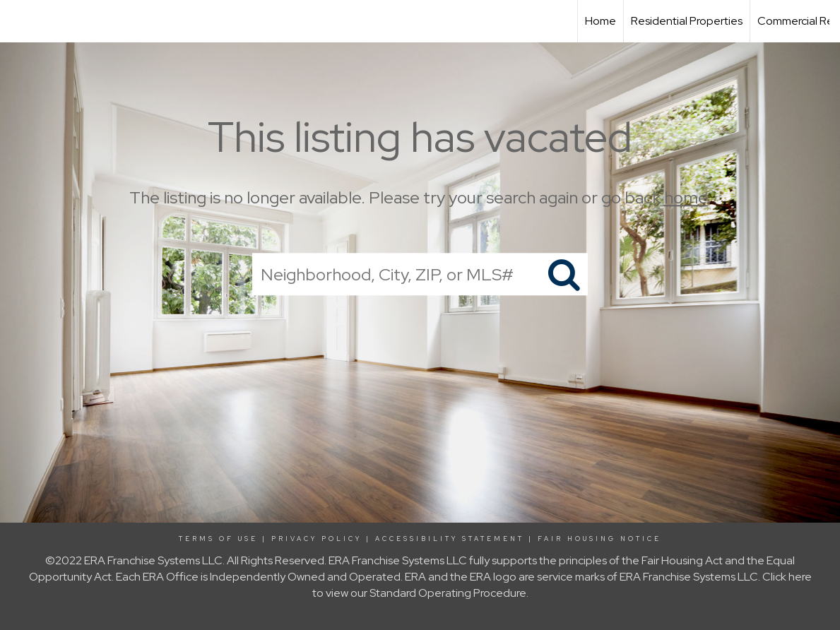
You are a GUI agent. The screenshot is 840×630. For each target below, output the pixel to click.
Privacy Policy (317, 539)
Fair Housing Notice (599, 539)
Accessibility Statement (450, 539)
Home (601, 21)
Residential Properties (687, 21)
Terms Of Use (218, 539)
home (686, 197)
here (800, 577)
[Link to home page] (18, 21)
